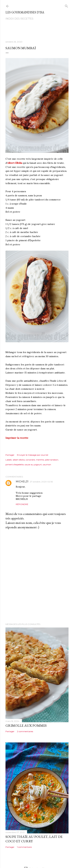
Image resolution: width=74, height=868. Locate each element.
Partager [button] (10, 455)
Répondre (22, 504)
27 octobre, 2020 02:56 (41, 482)
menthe (40, 460)
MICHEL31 (22, 482)
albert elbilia (19, 460)
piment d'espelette (15, 464)
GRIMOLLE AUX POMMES (26, 725)
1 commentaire (24, 847)
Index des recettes (19, 19)
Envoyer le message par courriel (33, 455)
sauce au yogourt (33, 464)
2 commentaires (25, 731)
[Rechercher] (66, 5)
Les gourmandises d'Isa (25, 12)
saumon (47, 464)
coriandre (30, 460)
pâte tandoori (52, 460)
